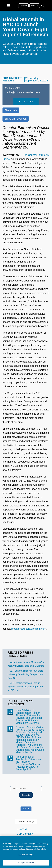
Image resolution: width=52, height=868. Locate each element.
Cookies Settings (26, 821)
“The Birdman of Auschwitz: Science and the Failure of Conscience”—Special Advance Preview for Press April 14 (29, 763)
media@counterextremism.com (29, 629)
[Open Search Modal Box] (44, 6)
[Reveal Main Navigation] (9, 6)
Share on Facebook (16, 119)
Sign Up (35, 6)
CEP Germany (25, 834)
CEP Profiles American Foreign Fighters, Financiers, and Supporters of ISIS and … (25, 687)
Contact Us (27, 102)
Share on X (11, 110)
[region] (26, 852)
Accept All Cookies (26, 863)
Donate (24, 6)
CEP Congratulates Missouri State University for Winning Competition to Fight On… (26, 674)
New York (22, 829)
